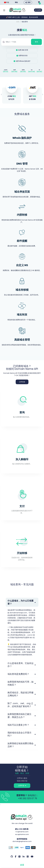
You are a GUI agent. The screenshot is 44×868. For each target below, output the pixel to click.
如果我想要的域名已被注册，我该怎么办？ (19, 716)
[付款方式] (22, 848)
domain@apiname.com (22, 841)
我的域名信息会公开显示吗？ (19, 734)
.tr (39, 70)
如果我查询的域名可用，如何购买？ (21, 683)
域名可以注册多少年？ (18, 725)
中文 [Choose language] (7, 2)
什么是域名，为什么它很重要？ (21, 602)
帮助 (16, 2)
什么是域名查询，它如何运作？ (21, 665)
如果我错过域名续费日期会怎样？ (21, 745)
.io (32, 70)
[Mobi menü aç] (4, 10)
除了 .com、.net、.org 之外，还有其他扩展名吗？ (20, 705)
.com (6, 70)
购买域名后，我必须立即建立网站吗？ (21, 694)
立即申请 (22, 786)
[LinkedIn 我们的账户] (24, 857)
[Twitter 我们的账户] (19, 857)
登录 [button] (29, 2)
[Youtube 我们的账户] (32, 857)
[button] (43, 95)
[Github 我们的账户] (12, 857)
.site (23, 70)
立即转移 (22, 382)
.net (14, 70)
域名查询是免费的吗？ (18, 674)
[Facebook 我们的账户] (16, 857)
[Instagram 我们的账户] (28, 857)
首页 (18, 22)
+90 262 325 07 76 (27, 798)
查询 (36, 42)
